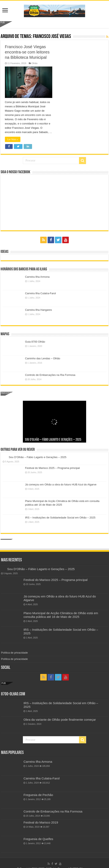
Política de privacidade (14, 653)
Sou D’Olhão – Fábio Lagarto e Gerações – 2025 (53, 440)
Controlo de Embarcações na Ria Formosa (50, 375)
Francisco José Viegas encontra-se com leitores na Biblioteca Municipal (27, 52)
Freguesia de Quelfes (38, 839)
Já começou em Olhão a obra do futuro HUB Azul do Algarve (61, 485)
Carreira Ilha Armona (37, 277)
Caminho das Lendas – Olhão (43, 358)
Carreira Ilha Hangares (39, 310)
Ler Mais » (13, 139)
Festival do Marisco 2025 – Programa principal (52, 468)
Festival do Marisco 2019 (41, 822)
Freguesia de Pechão (38, 795)
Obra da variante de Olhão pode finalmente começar (60, 720)
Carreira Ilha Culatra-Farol (41, 293)
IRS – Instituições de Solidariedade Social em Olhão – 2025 (60, 518)
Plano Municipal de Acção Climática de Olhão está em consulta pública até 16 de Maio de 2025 (61, 615)
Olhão (34, 63)
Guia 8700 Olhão (35, 342)
